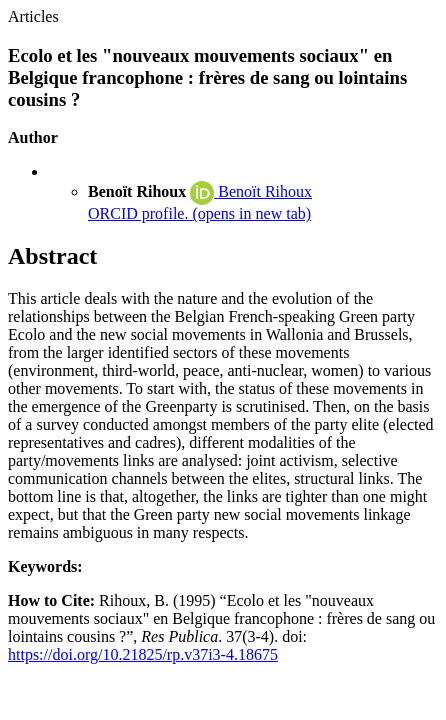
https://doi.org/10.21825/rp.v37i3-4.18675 (143, 654)
